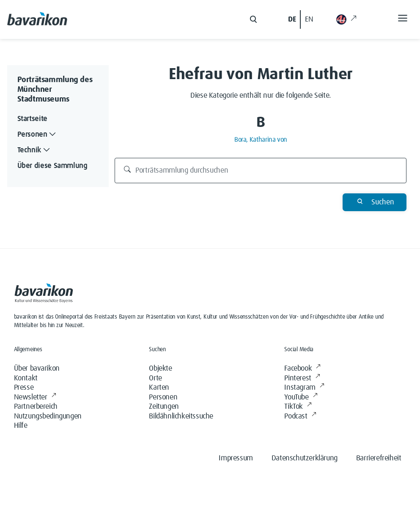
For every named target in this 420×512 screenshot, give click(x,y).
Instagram (304, 388)
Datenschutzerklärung (305, 458)
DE (292, 19)
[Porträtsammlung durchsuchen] (261, 171)
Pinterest (302, 378)
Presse (24, 388)
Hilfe (21, 426)
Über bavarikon (37, 369)
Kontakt (26, 378)
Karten (159, 388)
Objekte (160, 369)
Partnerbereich (36, 407)
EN (309, 19)
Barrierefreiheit (379, 458)
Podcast (300, 417)
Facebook (302, 369)
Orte (155, 378)
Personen (163, 397)
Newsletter (35, 398)
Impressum (236, 458)
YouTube (301, 398)
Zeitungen (164, 407)
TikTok (298, 407)
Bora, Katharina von (261, 140)
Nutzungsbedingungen (48, 416)
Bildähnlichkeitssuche (181, 416)
